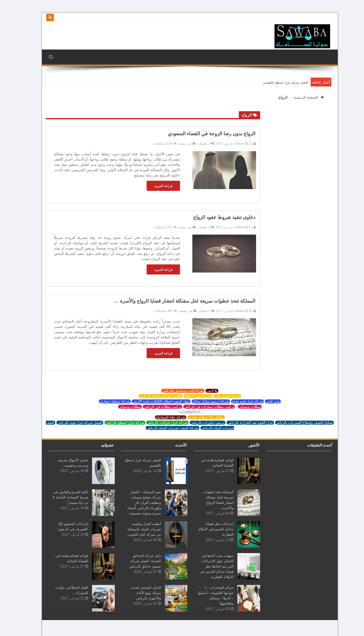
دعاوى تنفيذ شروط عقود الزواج (216, 217)
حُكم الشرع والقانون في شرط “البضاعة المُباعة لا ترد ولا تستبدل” (63, 497)
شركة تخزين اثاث (219, 396)
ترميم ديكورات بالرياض (200, 423)
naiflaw (232, 143)
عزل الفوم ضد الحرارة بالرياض (242, 423)
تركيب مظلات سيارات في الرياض (201, 407)
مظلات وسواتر (242, 407)
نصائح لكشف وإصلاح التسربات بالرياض (297, 423)
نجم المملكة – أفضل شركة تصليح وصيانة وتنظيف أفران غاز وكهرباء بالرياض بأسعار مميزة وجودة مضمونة (136, 503)
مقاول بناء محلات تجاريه (198, 417)
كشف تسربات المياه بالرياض (153, 396)
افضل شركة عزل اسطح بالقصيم (278, 83)
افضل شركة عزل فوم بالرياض (72, 423)
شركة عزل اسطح (190, 396)
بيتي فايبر (265, 401)
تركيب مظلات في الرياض (155, 407)
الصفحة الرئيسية (298, 97)
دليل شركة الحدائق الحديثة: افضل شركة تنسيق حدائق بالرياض (137, 561)
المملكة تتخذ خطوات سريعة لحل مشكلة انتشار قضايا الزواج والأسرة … (177, 301)
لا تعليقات (196, 143)
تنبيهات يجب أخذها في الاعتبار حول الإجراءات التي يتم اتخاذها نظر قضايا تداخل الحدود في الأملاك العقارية (209, 566)
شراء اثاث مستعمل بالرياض (175, 391)
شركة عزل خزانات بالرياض (159, 423)
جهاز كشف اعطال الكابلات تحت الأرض (153, 401)
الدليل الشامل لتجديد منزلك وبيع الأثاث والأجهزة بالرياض (138, 593)
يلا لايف (204, 391)
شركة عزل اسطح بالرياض (117, 423)
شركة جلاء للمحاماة (163, 417)
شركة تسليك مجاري (107, 401)
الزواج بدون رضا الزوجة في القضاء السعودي (204, 134)
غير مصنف (177, 143)
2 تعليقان (196, 311)
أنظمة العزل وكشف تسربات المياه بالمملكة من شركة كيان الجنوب (136, 529)
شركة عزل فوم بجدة (240, 401)
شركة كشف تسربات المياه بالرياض (165, 428)
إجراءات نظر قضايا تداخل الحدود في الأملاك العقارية (208, 529)
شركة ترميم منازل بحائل (203, 401)
